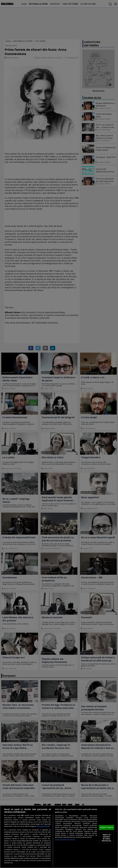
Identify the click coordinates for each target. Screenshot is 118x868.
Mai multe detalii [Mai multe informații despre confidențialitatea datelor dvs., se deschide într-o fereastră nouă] (44, 826)
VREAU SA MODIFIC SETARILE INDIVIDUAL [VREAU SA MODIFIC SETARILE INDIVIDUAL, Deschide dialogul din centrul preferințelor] (107, 838)
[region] (59, 837)
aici (20, 849)
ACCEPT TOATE (107, 827)
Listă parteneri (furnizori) (65, 840)
